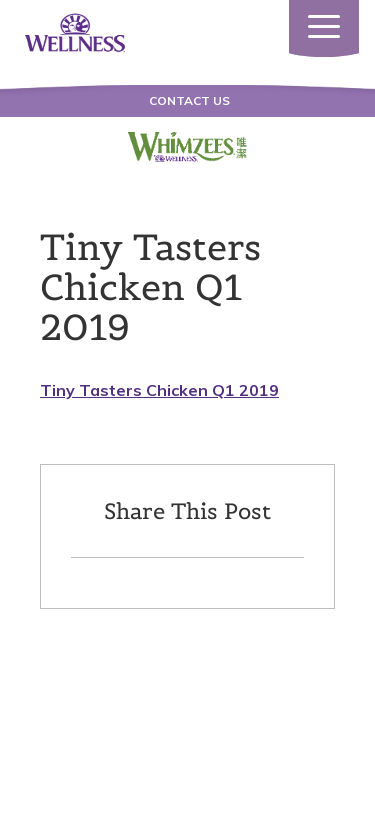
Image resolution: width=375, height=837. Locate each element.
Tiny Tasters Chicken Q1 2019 (159, 390)
